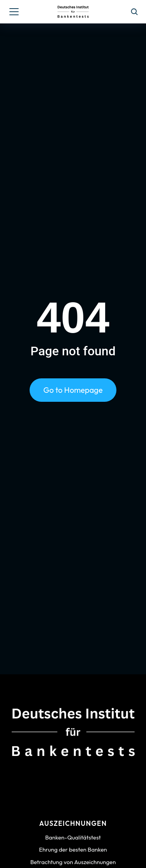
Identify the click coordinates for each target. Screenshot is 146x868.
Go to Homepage (73, 390)
